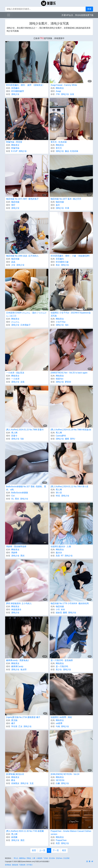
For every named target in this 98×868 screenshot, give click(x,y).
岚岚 (13, 262)
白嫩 (58, 783)
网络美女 (60, 88)
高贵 (58, 556)
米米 (63, 610)
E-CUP (14, 151)
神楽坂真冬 (16, 610)
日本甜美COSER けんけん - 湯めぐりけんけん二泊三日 (26, 314)
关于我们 (29, 865)
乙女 (20, 726)
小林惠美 (39, 858)
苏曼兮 (14, 436)
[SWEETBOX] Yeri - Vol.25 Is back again (69, 373)
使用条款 (8, 865)
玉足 (32, 783)
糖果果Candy (17, 666)
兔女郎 (23, 669)
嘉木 (58, 205)
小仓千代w (61, 322)
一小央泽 (15, 379)
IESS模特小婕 (62, 262)
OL (13, 499)
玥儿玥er (52, 858)
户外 (58, 94)
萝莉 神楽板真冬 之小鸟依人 (19, 603)
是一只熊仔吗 (62, 666)
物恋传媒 (15, 202)
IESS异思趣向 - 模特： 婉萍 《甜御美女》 (25, 85)
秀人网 (14, 433)
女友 (72, 94)
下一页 (56, 850)
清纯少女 (15, 94)
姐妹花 (59, 613)
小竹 (58, 610)
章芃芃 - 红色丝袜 (59, 142)
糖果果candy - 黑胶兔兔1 (17, 660)
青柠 (13, 205)
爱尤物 (14, 720)
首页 (34, 850)
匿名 (13, 780)
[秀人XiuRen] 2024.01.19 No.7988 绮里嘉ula (71, 430)
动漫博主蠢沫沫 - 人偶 (61, 547)
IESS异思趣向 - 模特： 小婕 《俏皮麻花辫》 (71, 256)
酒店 (22, 840)
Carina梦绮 (61, 436)
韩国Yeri (60, 379)
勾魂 (58, 726)
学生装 (14, 726)
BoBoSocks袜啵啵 (20, 493)
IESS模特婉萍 (18, 91)
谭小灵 (59, 493)
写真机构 (22, 865)
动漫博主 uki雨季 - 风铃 (61, 717)
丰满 (67, 208)
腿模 (67, 439)
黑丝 (17, 499)
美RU (73, 439)
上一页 (42, 850)
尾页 (64, 850)
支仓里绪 (66, 858)
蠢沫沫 (59, 553)
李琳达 (29, 858)
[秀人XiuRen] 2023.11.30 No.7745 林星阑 (25, 831)
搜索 (89, 9)
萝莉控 (68, 382)
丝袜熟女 (15, 783)
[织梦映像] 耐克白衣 (15, 774)
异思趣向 (15, 88)
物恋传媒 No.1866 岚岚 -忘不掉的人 (22, 256)
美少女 (59, 669)
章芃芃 (59, 148)
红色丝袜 (74, 151)
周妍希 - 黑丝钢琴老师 (16, 547)
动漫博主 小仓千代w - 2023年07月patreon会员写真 (71, 314)
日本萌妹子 (26, 325)
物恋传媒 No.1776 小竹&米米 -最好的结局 (70, 603)
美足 (58, 265)
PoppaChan (61, 840)
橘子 (13, 723)
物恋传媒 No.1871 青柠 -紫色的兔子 (22, 199)
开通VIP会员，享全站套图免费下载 (77, 15)
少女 (13, 265)
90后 (58, 496)
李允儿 (16, 858)
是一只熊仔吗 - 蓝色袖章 (62, 660)
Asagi (58, 91)
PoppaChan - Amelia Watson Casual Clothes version (71, 833)
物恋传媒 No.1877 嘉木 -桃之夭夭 (66, 199)
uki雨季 (59, 723)
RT (62, 556)
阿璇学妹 (15, 148)
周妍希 (14, 553)
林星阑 (14, 837)
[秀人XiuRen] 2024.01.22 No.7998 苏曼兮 (25, 430)
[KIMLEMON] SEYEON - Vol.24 (65, 774)
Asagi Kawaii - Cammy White (64, 85)
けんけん (15, 322)
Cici (13, 496)
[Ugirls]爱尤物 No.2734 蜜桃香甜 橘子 (23, 717)
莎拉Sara (59, 858)
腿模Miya (22, 858)
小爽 (34, 858)
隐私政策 (15, 865)
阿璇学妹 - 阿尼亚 (14, 142)
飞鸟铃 (46, 858)
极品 (67, 151)
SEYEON (60, 780)
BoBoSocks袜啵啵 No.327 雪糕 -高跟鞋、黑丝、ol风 (26, 488)
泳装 (22, 382)
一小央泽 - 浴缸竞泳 (15, 373)
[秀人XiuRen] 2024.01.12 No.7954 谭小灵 (69, 487)
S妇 (67, 325)
